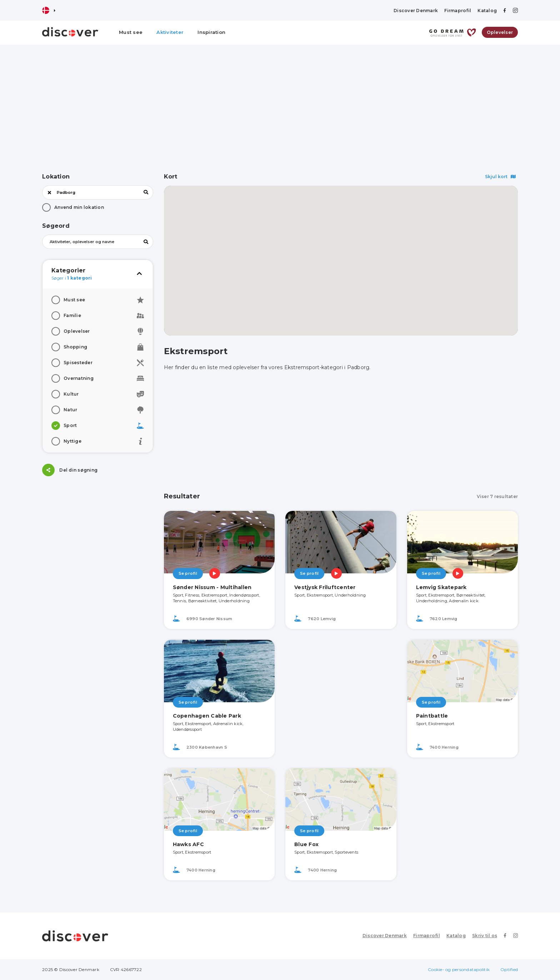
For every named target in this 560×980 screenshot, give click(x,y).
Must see (131, 32)
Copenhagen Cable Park (207, 716)
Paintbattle (432, 716)
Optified (509, 969)
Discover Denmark (416, 11)
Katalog (487, 11)
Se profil (188, 573)
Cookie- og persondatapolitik (459, 969)
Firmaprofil (458, 11)
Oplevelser (500, 32)
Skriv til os (485, 936)
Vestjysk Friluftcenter (325, 587)
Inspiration (211, 32)
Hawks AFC (188, 844)
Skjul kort (500, 177)
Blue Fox (306, 844)
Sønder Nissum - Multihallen (212, 587)
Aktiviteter (170, 32)
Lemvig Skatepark (441, 587)
